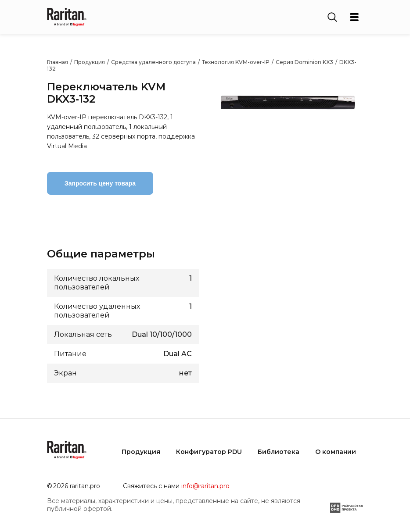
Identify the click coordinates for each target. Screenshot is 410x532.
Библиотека (279, 452)
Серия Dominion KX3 (304, 62)
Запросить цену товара (100, 183)
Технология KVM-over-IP (236, 62)
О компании (336, 452)
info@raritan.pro (205, 486)
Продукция (90, 62)
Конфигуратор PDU (209, 452)
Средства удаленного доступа (153, 62)
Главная (58, 62)
